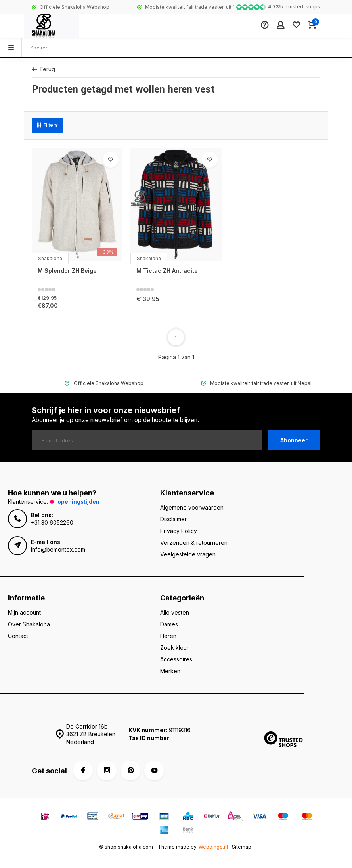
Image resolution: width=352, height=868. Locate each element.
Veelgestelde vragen (188, 554)
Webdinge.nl (213, 847)
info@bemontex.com (58, 549)
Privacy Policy (179, 531)
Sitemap (242, 847)
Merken (170, 671)
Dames (169, 624)
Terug (43, 69)
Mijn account (24, 612)
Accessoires (176, 659)
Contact (18, 636)
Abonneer (294, 440)
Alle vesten (175, 612)
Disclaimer (173, 519)
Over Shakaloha (29, 624)
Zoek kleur (174, 648)
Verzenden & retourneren (194, 543)
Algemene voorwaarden (192, 507)
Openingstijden (78, 502)
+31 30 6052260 (52, 523)
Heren (168, 636)
